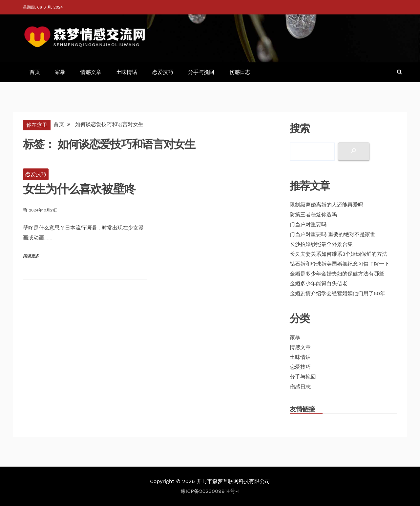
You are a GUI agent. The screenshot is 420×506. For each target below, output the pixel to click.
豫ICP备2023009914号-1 (210, 491)
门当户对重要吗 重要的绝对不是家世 (333, 234)
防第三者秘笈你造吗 (313, 215)
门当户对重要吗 (308, 224)
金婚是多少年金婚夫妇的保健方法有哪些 (337, 274)
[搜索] (354, 152)
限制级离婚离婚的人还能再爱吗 (326, 205)
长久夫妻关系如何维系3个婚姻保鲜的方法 (338, 254)
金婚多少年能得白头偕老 (319, 284)
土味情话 (127, 72)
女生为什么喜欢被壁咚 (79, 189)
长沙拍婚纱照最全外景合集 (321, 244)
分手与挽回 (201, 72)
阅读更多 (31, 256)
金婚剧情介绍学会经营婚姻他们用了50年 (337, 293)
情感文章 (91, 72)
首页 (35, 72)
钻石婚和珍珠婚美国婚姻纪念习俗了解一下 (340, 264)
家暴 (60, 72)
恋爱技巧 (163, 72)
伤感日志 (240, 72)
